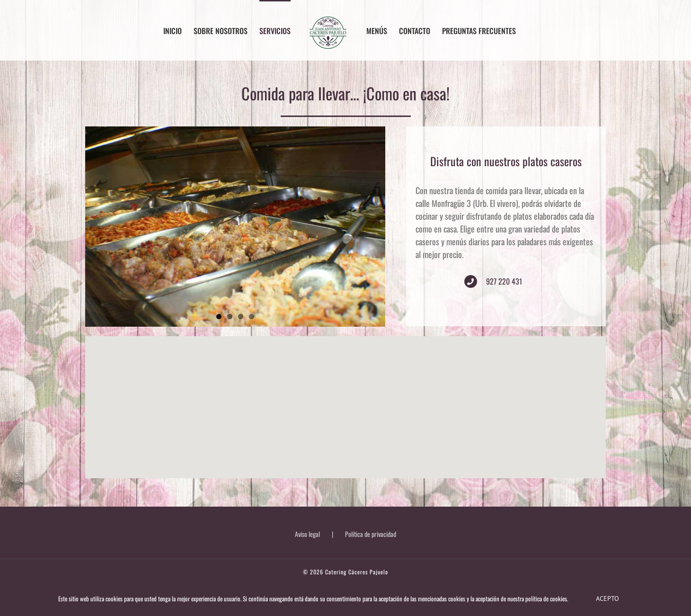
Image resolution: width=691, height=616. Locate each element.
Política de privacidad (371, 534)
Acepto (607, 598)
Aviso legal (307, 534)
